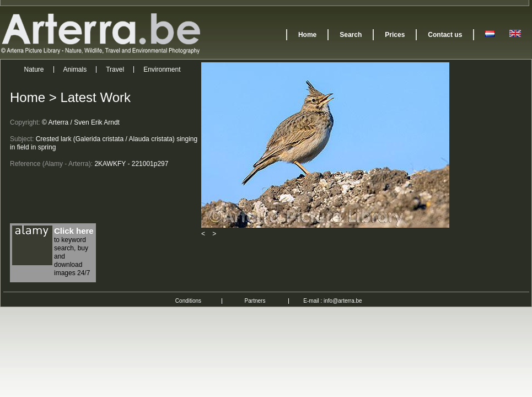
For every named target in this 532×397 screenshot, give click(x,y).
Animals (75, 69)
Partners (255, 301)
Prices (395, 35)
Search (351, 35)
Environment (162, 69)
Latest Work (95, 97)
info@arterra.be (343, 301)
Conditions (188, 301)
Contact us (445, 35)
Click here (74, 231)
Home (307, 35)
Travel (115, 69)
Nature (34, 69)
